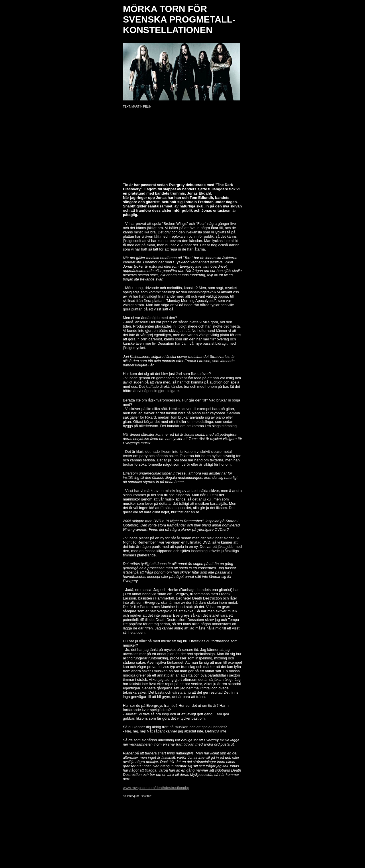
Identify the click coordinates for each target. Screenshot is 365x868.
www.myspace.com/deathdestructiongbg (156, 788)
